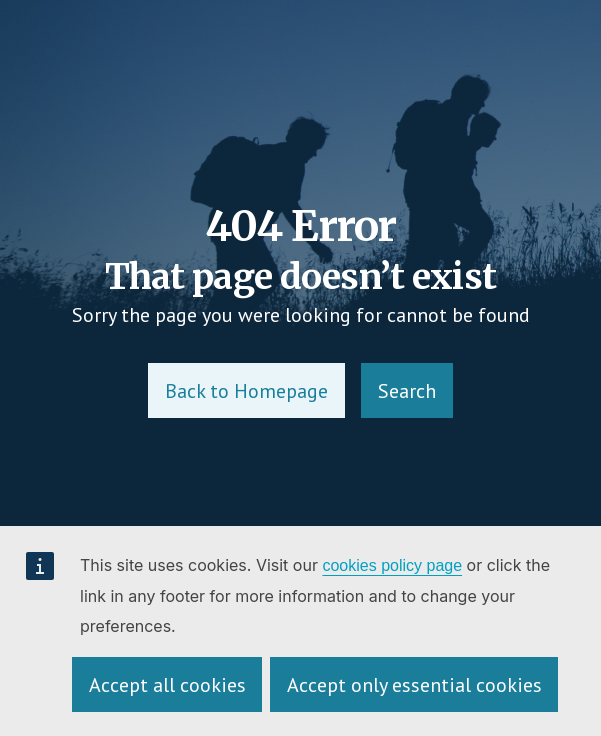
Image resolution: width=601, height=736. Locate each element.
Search (407, 391)
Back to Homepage (246, 391)
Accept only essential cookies (414, 685)
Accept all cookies (167, 685)
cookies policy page (392, 565)
